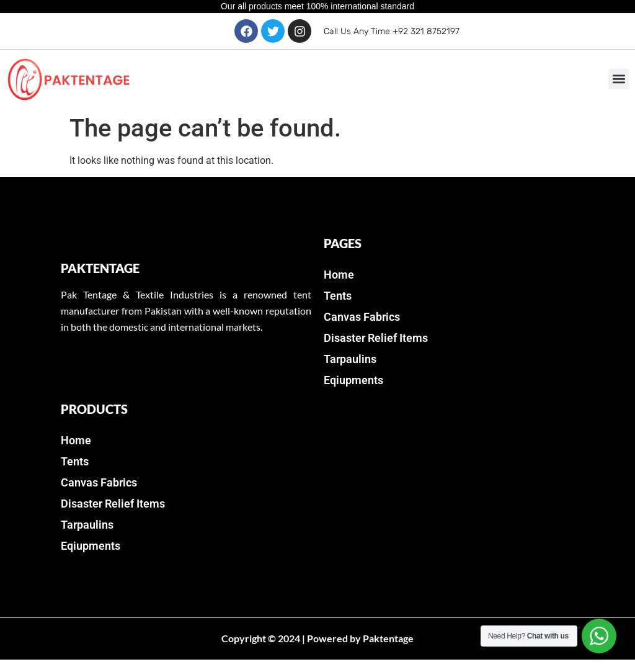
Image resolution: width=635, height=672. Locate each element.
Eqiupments (353, 380)
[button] (619, 79)
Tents (338, 296)
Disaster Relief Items (376, 338)
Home (339, 275)
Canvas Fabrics (362, 317)
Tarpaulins (350, 359)
